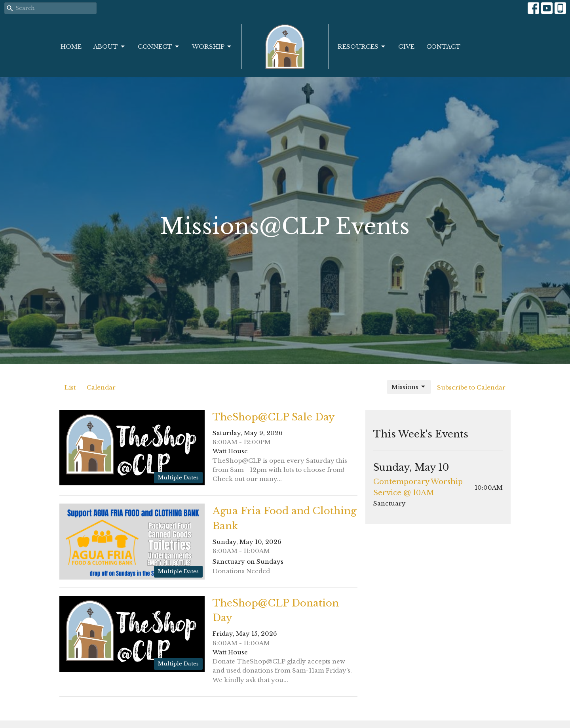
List (70, 387)
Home (71, 47)
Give (406, 47)
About (110, 47)
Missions (409, 387)
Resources (362, 47)
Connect (159, 47)
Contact (444, 47)
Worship (212, 47)
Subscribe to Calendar (471, 387)
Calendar (101, 387)
